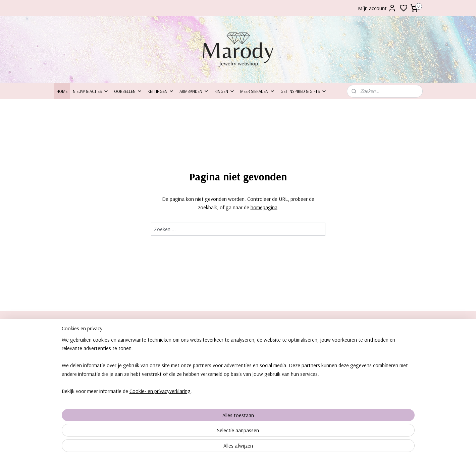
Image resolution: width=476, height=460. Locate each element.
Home (62, 91)
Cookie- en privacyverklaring (152, 447)
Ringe (357, 363)
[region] (194, 422)
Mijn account (377, 8)
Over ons (65, 341)
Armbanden (194, 91)
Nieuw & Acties (91, 91)
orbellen (363, 341)
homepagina (264, 207)
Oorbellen (128, 91)
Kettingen (161, 91)
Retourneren (68, 363)
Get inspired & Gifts (304, 91)
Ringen (225, 91)
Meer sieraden (258, 91)
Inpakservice (68, 356)
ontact (66, 348)
